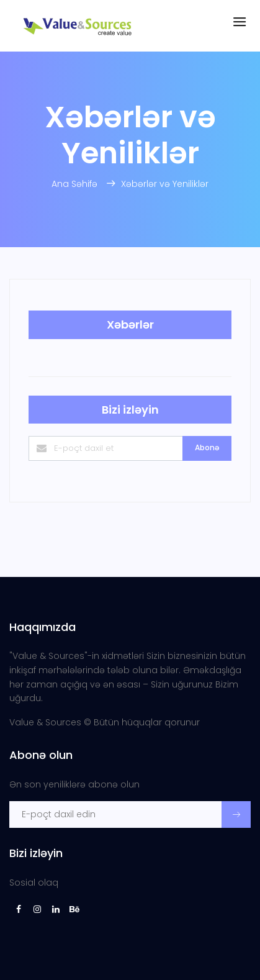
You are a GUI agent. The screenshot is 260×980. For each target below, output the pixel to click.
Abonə (207, 447)
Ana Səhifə (76, 184)
